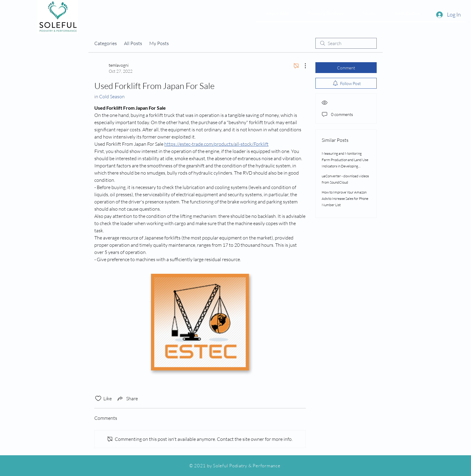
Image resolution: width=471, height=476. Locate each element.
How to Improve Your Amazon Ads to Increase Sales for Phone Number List (345, 198)
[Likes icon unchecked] (98, 398)
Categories (106, 43)
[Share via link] (127, 398)
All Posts (133, 43)
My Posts (159, 43)
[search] (346, 43)
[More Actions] (302, 66)
